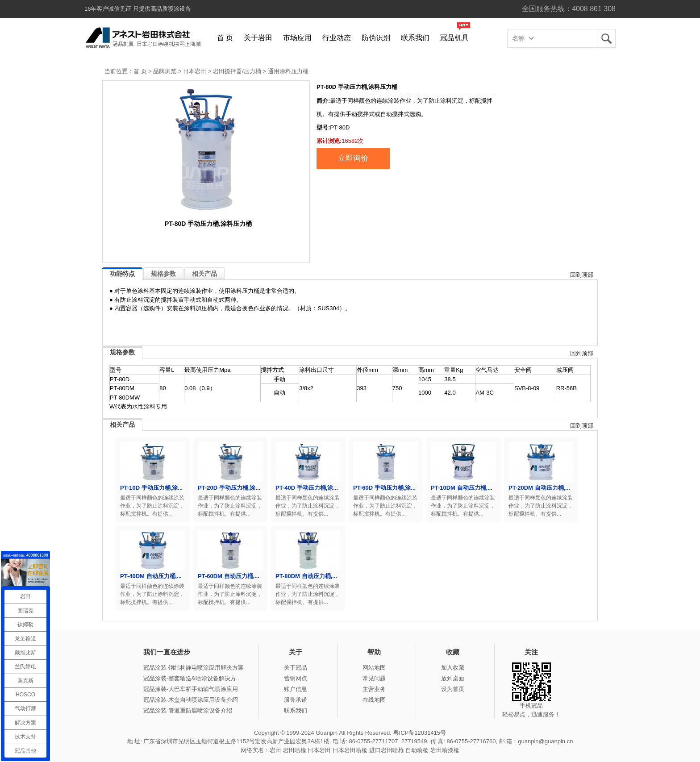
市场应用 (297, 38)
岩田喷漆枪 (445, 750)
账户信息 (296, 689)
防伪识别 (376, 38)
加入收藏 (453, 668)
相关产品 (204, 274)
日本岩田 (195, 71)
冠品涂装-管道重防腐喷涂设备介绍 (188, 710)
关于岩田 (258, 38)
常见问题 (374, 678)
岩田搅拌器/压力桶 (237, 71)
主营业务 (374, 689)
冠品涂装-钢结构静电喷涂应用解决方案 (194, 668)
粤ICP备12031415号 (420, 733)
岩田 (606, 38)
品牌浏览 (165, 71)
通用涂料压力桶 (288, 71)
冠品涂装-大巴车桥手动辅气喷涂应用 (191, 689)
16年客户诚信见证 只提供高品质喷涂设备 (138, 9)
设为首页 (453, 689)
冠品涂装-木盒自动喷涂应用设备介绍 (191, 700)
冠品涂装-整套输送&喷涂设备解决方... (192, 678)
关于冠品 (296, 668)
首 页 (225, 38)
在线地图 (374, 700)
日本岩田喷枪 (350, 750)
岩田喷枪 (295, 750)
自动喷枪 (417, 750)
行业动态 (337, 38)
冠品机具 (454, 38)
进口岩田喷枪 (387, 750)
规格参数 (163, 274)
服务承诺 (296, 700)
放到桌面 (453, 678)
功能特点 (122, 274)
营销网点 (296, 678)
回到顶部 (582, 275)
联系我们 (415, 38)
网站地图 (374, 668)
